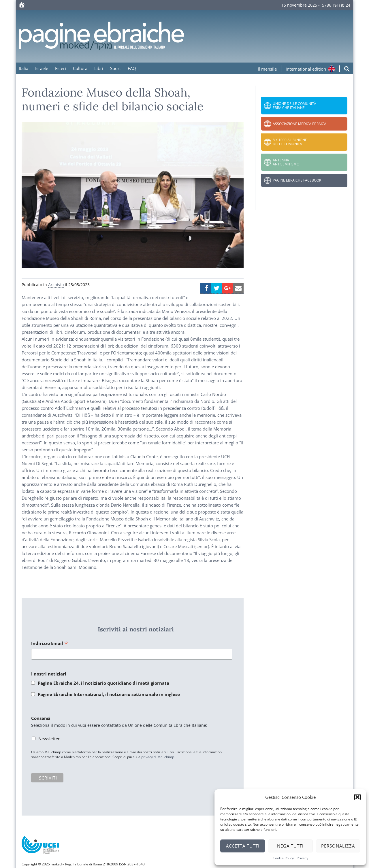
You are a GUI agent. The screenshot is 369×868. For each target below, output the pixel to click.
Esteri (61, 68)
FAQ (132, 68)
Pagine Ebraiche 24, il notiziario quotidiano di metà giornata (103, 683)
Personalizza (338, 846)
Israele (42, 68)
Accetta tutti (243, 846)
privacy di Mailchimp (158, 757)
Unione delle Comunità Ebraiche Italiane (294, 106)
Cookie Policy (283, 858)
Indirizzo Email (50, 644)
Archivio (56, 285)
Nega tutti (290, 846)
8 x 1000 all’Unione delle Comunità (290, 142)
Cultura (80, 68)
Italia (23, 68)
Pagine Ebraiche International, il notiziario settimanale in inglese (109, 694)
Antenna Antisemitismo (286, 162)
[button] (357, 797)
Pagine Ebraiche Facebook (297, 180)
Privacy (302, 858)
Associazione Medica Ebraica (300, 124)
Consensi (41, 718)
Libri (99, 68)
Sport (115, 68)
